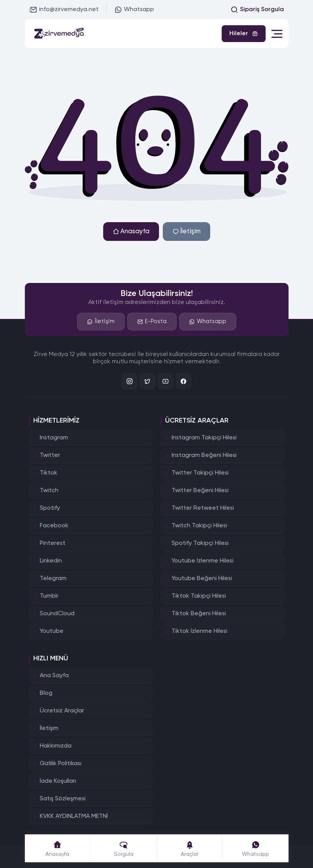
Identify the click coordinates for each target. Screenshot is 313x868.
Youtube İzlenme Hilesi (203, 561)
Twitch (49, 491)
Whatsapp (134, 10)
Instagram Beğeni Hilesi (204, 455)
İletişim (187, 232)
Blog (46, 693)
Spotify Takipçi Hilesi (200, 543)
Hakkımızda (56, 746)
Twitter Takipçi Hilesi (200, 473)
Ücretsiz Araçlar (62, 711)
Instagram (54, 438)
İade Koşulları (58, 781)
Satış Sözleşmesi (63, 799)
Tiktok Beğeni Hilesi (199, 614)
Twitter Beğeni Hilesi (200, 491)
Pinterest (53, 543)
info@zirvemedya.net (64, 10)
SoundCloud (57, 614)
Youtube (52, 631)
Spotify (50, 508)
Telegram (53, 579)
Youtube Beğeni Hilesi (202, 579)
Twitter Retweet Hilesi (203, 508)
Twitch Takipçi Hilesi (199, 526)
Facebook (54, 526)
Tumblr (49, 596)
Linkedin (51, 561)
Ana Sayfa (54, 676)
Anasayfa (131, 232)
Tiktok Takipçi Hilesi (199, 596)
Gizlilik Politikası (61, 764)
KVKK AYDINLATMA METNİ (74, 816)
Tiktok (49, 473)
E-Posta (152, 322)
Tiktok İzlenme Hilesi (199, 631)
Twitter (50, 455)
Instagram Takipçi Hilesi (204, 438)
